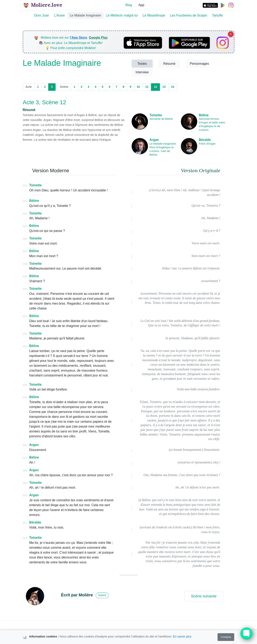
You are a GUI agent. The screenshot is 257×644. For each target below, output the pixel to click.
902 (25, 538)
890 (25, 289)
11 (147, 87)
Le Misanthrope (154, 15)
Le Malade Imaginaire (85, 15)
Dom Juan (42, 15)
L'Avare (59, 15)
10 (138, 87)
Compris (226, 637)
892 (25, 334)
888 (25, 264)
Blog (129, 5)
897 (25, 458)
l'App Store (78, 38)
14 (173, 87)
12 (157, 87)
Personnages (198, 64)
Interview (142, 72)
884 (25, 214)
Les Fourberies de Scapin (188, 15)
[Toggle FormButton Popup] (246, 633)
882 (25, 186)
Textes (142, 64)
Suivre (102, 595)
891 (25, 316)
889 (25, 276)
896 (25, 445)
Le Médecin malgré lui (122, 15)
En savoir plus (182, 636)
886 (25, 239)
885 (25, 226)
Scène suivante (204, 596)
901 (25, 523)
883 (25, 201)
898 (25, 470)
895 (25, 397)
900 (25, 495)
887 (25, 251)
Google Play (98, 38)
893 (25, 346)
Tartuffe (217, 15)
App (141, 5)
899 (25, 483)
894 (25, 385)
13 (164, 87)
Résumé (169, 64)
